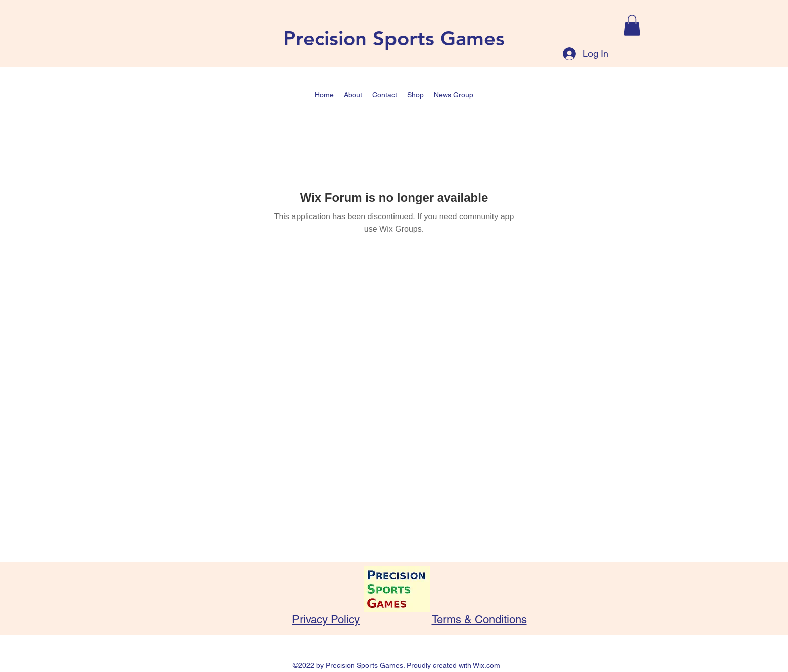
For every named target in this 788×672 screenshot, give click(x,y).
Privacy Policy (326, 620)
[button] (632, 25)
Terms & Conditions (479, 620)
